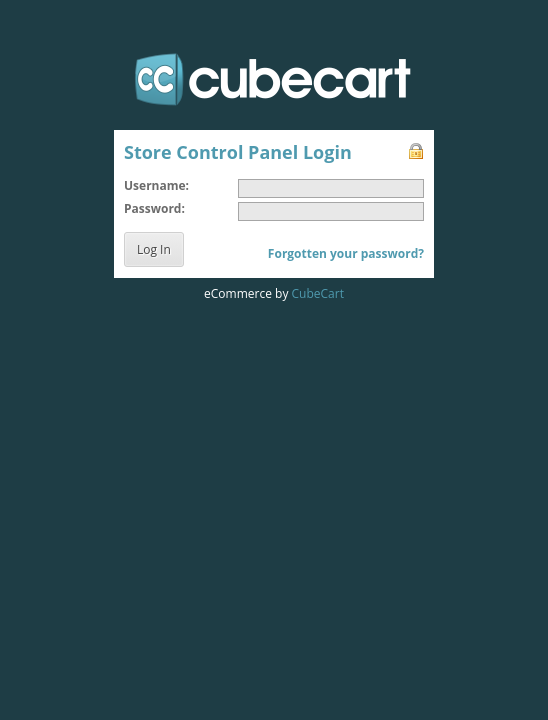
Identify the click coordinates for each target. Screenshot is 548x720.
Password (152, 208)
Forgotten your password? (346, 253)
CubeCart (318, 293)
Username (155, 185)
